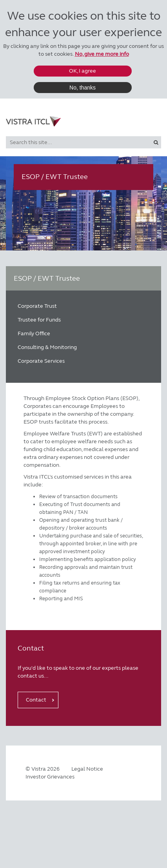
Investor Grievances (50, 777)
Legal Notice (87, 769)
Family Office (34, 333)
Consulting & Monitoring (47, 347)
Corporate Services (41, 361)
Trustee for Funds (39, 320)
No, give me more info (102, 54)
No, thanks (83, 88)
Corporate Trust (37, 306)
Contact (36, 700)
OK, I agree (83, 71)
